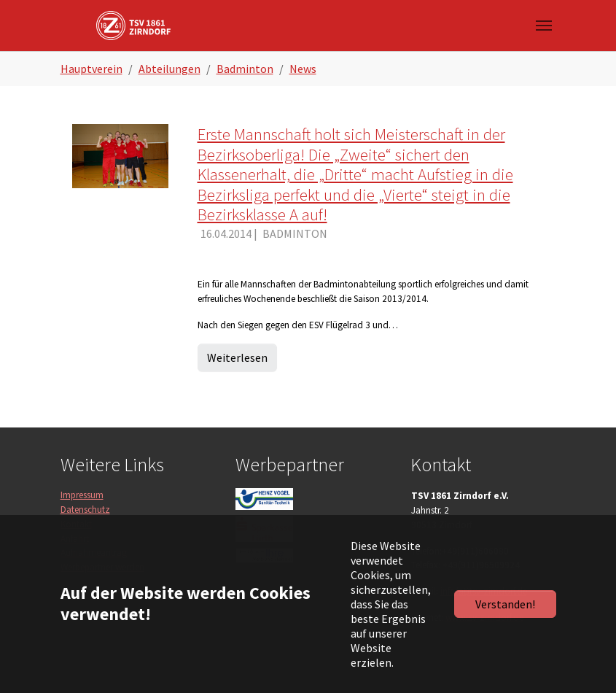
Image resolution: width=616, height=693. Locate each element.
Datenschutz (85, 510)
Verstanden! (505, 604)
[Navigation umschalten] (544, 26)
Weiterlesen (237, 357)
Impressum (82, 495)
